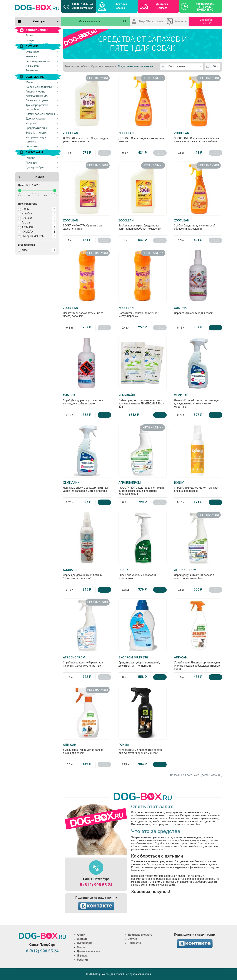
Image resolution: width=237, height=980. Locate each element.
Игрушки (83, 956)
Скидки (82, 939)
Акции (81, 935)
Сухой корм (85, 943)
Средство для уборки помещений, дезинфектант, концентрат (143, 661)
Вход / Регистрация (151, 21)
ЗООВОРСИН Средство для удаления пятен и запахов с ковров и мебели (198, 137)
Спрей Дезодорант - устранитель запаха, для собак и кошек (87, 399)
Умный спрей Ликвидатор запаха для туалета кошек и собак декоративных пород (198, 663)
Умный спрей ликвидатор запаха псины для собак (87, 749)
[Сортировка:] (185, 67)
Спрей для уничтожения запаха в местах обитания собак (198, 574)
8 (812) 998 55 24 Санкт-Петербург (82, 6)
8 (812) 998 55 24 (96, 885)
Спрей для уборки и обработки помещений (143, 574)
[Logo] (37, 7)
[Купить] (215, 328)
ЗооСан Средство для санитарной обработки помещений (198, 224)
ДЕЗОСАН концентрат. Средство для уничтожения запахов (87, 137)
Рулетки (82, 960)
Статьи (132, 939)
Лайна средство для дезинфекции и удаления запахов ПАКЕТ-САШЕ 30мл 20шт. (143, 401)
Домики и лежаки (89, 951)
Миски (81, 947)
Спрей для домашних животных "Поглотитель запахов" (87, 574)
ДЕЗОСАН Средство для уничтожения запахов (143, 137)
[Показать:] (216, 67)
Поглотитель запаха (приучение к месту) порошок (143, 312)
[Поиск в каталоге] (91, 21)
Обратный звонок (121, 6)
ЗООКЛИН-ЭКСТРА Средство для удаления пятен (87, 224)
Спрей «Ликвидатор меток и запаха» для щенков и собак (198, 487)
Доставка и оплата (162, 6)
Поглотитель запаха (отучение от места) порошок (87, 312)
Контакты (181, 21)
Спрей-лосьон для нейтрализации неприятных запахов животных (87, 661)
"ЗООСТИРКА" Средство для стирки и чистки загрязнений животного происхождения (143, 488)
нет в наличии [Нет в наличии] (104, 153)
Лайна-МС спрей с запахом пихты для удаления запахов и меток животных (87, 487)
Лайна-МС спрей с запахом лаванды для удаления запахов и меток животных (198, 401)
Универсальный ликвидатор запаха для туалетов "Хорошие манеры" (143, 749)
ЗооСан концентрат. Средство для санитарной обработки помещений (143, 224)
